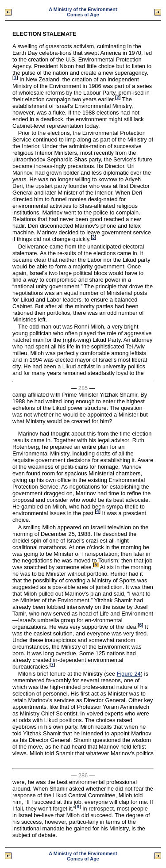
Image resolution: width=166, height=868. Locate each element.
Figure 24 (129, 674)
